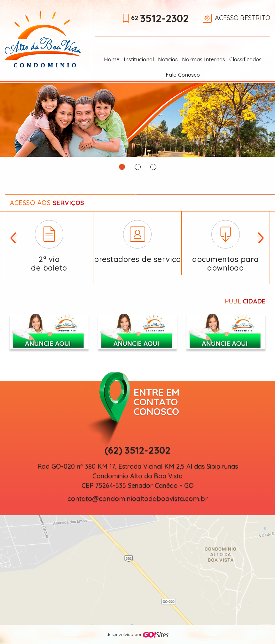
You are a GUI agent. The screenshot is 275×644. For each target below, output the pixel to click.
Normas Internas (204, 59)
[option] (137, 120)
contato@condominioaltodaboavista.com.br (138, 498)
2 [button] (138, 167)
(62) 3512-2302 (138, 450)
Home (112, 59)
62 (160, 19)
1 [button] (122, 167)
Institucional (139, 59)
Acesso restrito (243, 18)
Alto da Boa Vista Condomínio (43, 39)
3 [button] (153, 167)
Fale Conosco (183, 75)
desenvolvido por (137, 635)
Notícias (168, 59)
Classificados (245, 59)
